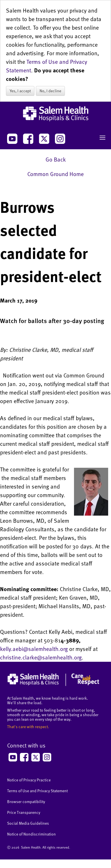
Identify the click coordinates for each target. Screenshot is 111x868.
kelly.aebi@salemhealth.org (34, 649)
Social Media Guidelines (28, 823)
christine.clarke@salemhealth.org (41, 657)
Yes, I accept (20, 91)
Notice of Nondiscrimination (31, 834)
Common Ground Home (55, 174)
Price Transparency (24, 812)
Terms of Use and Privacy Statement (37, 791)
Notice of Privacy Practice (29, 780)
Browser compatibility (26, 801)
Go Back (56, 159)
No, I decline (50, 91)
